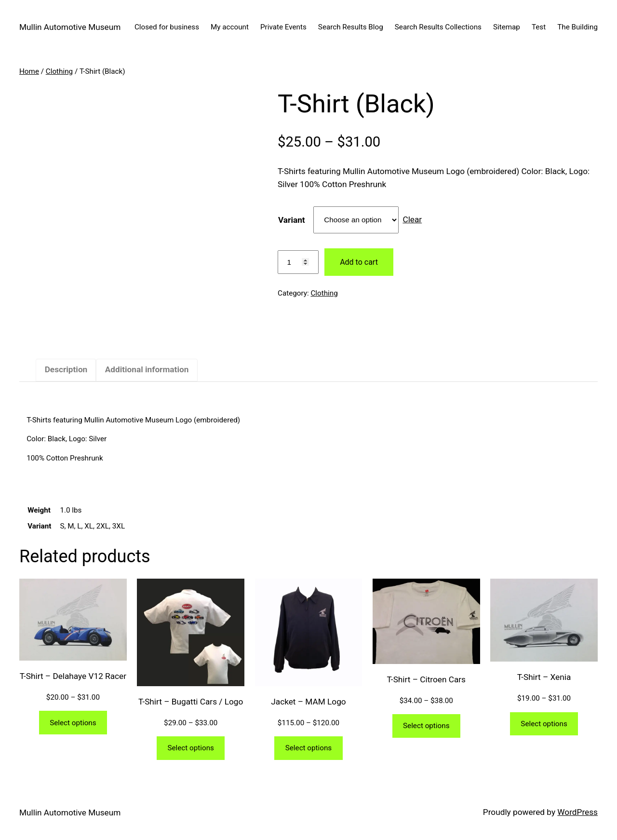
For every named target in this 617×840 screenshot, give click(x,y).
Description (66, 369)
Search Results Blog (351, 27)
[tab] (66, 370)
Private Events (283, 27)
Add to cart (359, 262)
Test (539, 27)
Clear (412, 219)
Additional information (147, 369)
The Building (577, 27)
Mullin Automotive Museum (70, 27)
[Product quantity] (298, 262)
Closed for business (167, 27)
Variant (292, 220)
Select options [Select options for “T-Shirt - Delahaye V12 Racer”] (73, 723)
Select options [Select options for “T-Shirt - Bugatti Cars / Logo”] (190, 748)
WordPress (577, 812)
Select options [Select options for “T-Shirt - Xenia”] (544, 724)
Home (29, 71)
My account (230, 27)
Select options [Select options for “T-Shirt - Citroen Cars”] (426, 726)
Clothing (59, 71)
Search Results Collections (438, 27)
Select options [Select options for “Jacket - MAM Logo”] (308, 748)
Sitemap (507, 27)
